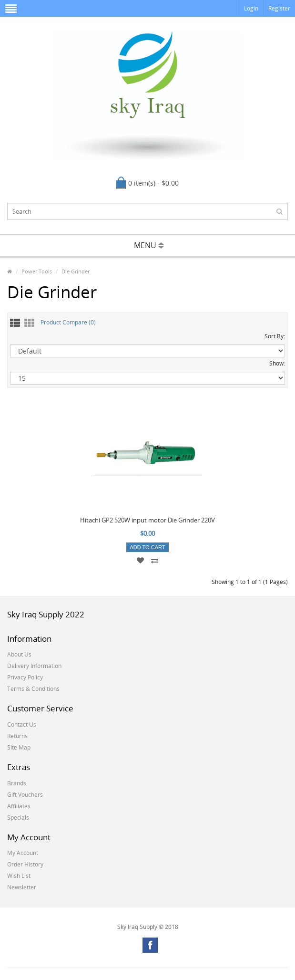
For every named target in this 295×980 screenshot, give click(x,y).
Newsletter (22, 887)
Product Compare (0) (68, 322)
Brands (17, 783)
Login (251, 8)
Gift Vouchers (25, 795)
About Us (19, 654)
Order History (25, 864)
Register (279, 8)
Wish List (19, 876)
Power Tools (37, 271)
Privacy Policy (25, 677)
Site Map (19, 747)
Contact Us (22, 725)
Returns (17, 736)
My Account (23, 853)
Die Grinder (76, 271)
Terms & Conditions (33, 689)
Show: (277, 363)
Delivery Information (34, 666)
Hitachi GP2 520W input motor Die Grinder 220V (147, 520)
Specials (18, 818)
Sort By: (275, 336)
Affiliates (19, 806)
